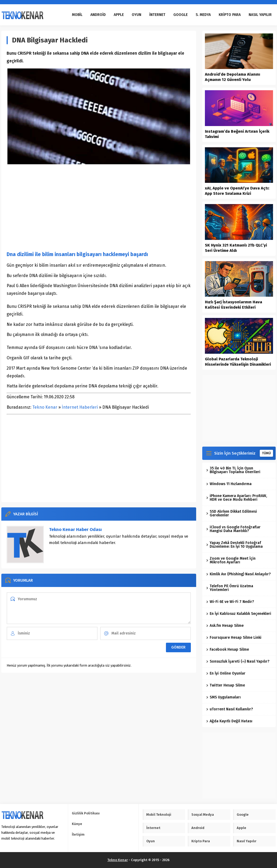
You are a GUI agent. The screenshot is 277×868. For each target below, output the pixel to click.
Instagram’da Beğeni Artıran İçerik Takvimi (237, 134)
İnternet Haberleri (80, 407)
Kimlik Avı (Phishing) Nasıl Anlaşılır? (238, 574)
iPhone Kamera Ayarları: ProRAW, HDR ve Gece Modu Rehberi (237, 498)
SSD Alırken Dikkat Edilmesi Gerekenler (232, 513)
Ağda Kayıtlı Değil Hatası (229, 721)
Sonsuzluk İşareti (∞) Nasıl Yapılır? (238, 661)
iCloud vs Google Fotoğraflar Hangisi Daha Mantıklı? (233, 529)
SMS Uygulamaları (223, 697)
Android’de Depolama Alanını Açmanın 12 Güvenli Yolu (232, 77)
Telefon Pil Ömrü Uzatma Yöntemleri (230, 588)
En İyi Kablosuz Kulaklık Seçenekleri (239, 614)
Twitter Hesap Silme (226, 685)
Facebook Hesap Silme (228, 649)
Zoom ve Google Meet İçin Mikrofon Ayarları (231, 560)
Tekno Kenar (45, 407)
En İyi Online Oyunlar (226, 673)
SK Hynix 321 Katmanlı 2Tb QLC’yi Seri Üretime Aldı (236, 248)
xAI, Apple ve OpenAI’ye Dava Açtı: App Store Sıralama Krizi (237, 191)
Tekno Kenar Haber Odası (75, 530)
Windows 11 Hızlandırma (229, 484)
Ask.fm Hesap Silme (225, 626)
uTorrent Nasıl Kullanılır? (230, 709)
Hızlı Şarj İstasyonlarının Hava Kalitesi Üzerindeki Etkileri (234, 305)
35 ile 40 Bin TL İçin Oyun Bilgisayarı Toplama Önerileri (233, 470)
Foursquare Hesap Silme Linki (234, 638)
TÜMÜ (266, 453)
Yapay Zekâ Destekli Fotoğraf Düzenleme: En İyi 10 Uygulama (234, 545)
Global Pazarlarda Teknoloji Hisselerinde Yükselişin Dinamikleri (238, 362)
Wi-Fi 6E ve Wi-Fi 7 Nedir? (230, 602)
